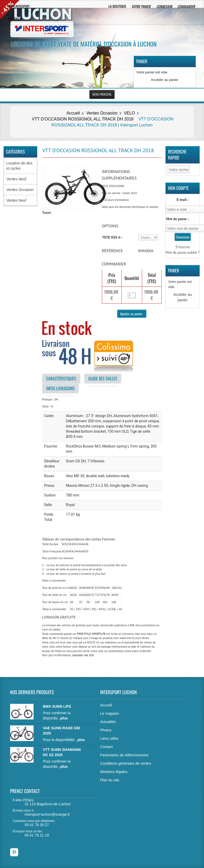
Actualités (108, 722)
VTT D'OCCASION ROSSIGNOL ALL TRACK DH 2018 (83, 119)
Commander (187, 6)
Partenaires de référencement (124, 755)
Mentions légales (114, 772)
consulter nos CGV (83, 655)
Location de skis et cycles (19, 166)
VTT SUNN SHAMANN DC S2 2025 (62, 752)
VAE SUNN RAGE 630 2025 (61, 731)
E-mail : (183, 200)
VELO (129, 113)
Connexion (164, 6)
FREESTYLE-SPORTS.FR (91, 634)
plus (64, 718)
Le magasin (109, 713)
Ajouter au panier (132, 314)
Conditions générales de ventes (126, 763)
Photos (106, 730)
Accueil (73, 113)
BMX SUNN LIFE (57, 706)
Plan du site (110, 780)
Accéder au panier (165, 80)
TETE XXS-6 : (112, 237)
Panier (142, 61)
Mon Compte (179, 188)
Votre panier (141, 6)
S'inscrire (183, 247)
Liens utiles (109, 738)
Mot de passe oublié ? (183, 252)
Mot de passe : (177, 219)
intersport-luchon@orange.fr (47, 814)
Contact (106, 747)
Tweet (47, 213)
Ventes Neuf (16, 179)
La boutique (117, 6)
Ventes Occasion (102, 113)
